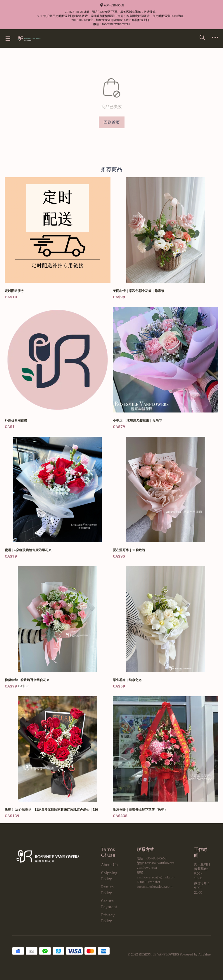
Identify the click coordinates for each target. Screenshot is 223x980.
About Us (109, 865)
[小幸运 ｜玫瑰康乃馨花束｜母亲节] (166, 368)
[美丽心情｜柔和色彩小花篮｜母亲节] (166, 239)
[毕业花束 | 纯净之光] (166, 628)
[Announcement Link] (112, 18)
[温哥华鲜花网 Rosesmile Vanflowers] (29, 39)
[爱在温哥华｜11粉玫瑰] (166, 498)
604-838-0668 (114, 5)
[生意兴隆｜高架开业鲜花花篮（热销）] (166, 758)
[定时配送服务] (58, 239)
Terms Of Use (108, 852)
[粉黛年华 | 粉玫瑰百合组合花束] (58, 628)
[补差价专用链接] (58, 368)
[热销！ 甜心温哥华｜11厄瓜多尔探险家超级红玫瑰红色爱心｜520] (58, 758)
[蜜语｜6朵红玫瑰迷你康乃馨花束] (58, 498)
